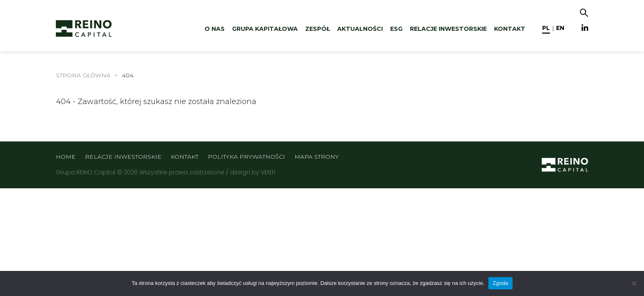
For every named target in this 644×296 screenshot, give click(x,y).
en (560, 28)
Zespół (317, 29)
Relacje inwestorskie (448, 29)
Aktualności (360, 29)
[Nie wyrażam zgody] (634, 283)
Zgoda (500, 283)
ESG (396, 29)
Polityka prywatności (246, 157)
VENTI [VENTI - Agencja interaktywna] (268, 172)
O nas (215, 29)
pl (546, 28)
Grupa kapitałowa (265, 29)
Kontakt (510, 29)
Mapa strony (317, 157)
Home (66, 157)
